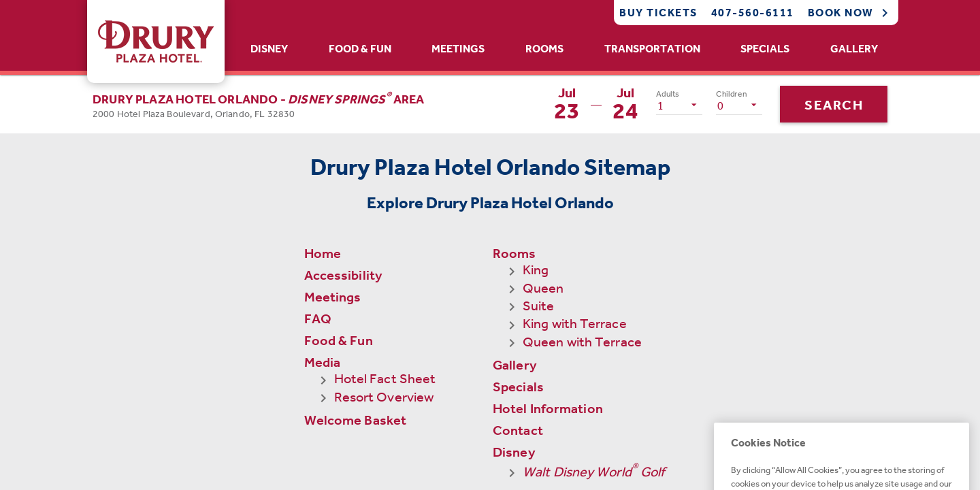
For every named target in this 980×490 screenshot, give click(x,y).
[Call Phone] (742, 13)
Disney (269, 49)
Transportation (652, 49)
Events (514, 405)
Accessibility (343, 275)
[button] (259, 104)
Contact (518, 340)
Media (323, 362)
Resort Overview (384, 397)
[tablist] (564, 49)
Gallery (854, 49)
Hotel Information (548, 318)
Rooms (544, 49)
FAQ (318, 318)
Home (323, 253)
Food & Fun (360, 49)
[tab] (269, 49)
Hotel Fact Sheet (385, 378)
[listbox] (679, 105)
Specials (765, 49)
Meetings (458, 49)
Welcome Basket (355, 420)
